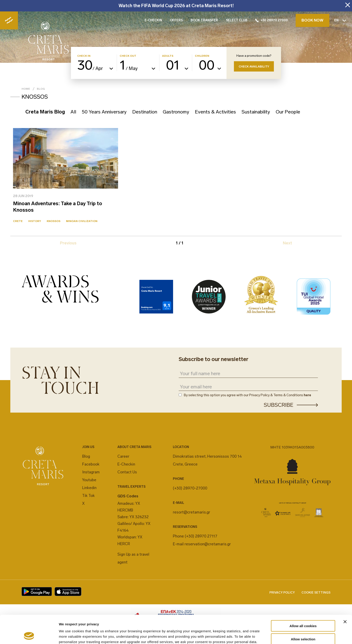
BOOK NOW (312, 20)
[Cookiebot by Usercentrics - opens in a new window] (29, 635)
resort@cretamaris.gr (191, 512)
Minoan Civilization (82, 221)
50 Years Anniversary (104, 112)
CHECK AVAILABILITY (254, 66)
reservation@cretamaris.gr (208, 544)
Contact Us (127, 472)
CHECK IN (84, 56)
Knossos (54, 221)
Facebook (91, 464)
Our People (288, 112)
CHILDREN (202, 56)
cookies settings (204, 621)
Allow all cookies (303, 599)
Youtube (89, 480)
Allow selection (303, 612)
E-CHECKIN (153, 20)
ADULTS (168, 56)
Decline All (303, 626)
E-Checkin (126, 464)
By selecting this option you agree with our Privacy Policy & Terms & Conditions (247, 395)
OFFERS (176, 20)
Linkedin (89, 488)
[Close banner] (345, 595)
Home (26, 89)
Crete (18, 221)
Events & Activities (215, 112)
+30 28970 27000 (272, 20)
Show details (236, 635)
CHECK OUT (128, 56)
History (35, 221)
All (73, 112)
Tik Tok (88, 496)
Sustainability (256, 112)
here (307, 395)
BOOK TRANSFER (204, 20)
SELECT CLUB (237, 20)
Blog (41, 89)
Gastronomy (176, 112)
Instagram (91, 472)
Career (123, 456)
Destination (145, 112)
